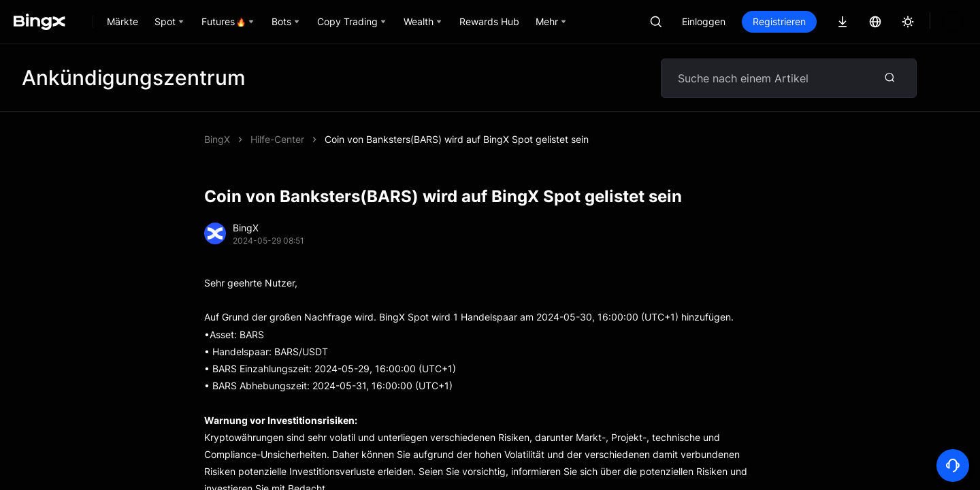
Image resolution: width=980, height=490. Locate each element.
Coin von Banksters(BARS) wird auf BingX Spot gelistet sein (457, 139)
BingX (217, 139)
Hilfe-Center (277, 139)
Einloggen (750, 21)
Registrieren (826, 21)
